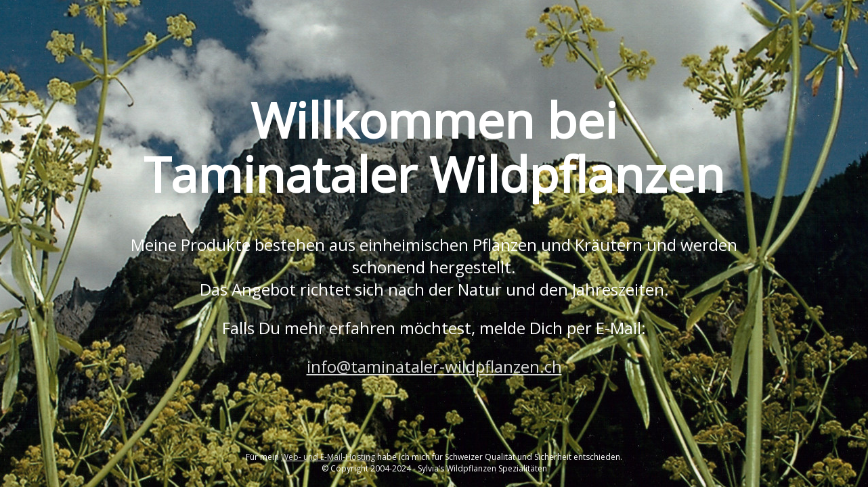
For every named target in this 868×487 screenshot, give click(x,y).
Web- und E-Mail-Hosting (328, 457)
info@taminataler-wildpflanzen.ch (434, 366)
